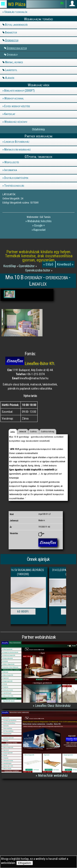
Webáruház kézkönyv (16, 122)
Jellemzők (22, 432)
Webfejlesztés (12, 162)
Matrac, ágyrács (14, 62)
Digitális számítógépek (16, 178)
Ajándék (10, 78)
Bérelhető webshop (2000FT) (20, 91)
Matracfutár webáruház (18, 149)
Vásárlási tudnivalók (16, 12)
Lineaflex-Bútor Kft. (40, 364)
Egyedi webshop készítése (17, 106)
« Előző (49, 264)
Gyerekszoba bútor (17, 48)
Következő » (65, 264)
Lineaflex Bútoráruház (17, 142)
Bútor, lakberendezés (16, 25)
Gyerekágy (12, 55)
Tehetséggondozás (14, 186)
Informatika (11, 170)
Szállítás (33, 432)
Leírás (13, 432)
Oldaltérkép (38, 129)
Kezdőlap (10, 266)
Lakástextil (11, 70)
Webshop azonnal (14, 98)
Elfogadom (25, 863)
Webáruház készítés (39, 221)
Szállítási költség (47, 432)
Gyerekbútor (12, 40)
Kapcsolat (10, 114)
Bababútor (11, 32)
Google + (39, 225)
